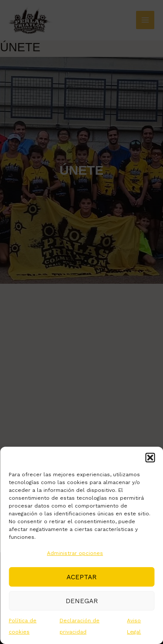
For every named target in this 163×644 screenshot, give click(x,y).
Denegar (82, 601)
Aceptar (81, 577)
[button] (150, 458)
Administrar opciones (75, 553)
